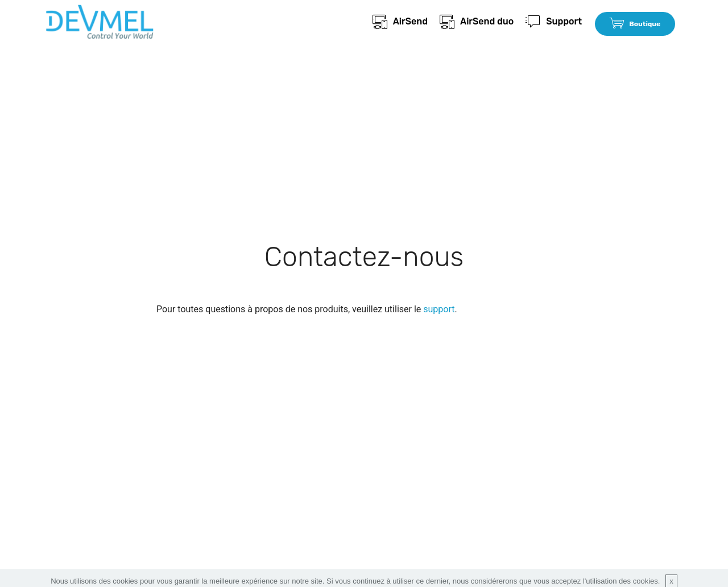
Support (554, 21)
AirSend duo (477, 21)
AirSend (400, 21)
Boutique (635, 24)
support (439, 309)
